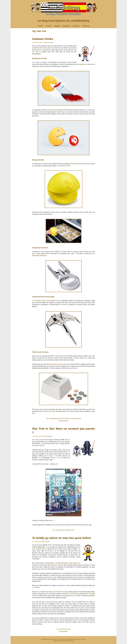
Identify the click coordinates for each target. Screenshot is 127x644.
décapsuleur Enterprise (39, 255)
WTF (73, 530)
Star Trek (78, 418)
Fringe (76, 594)
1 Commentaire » (64, 631)
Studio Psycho (61, 112)
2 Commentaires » (64, 421)
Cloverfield (92, 594)
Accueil (40, 26)
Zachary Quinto (80, 608)
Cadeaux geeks (54, 418)
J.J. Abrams (36, 587)
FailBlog (42, 521)
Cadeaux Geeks (43, 39)
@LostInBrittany (70, 639)
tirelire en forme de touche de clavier (58, 364)
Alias (67, 594)
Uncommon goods (49, 411)
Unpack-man (82, 64)
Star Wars (68, 530)
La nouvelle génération (61, 563)
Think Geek (82, 164)
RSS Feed (86, 26)
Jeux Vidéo (66, 418)
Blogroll (57, 26)
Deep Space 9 (74, 563)
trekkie (50, 545)
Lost (70, 594)
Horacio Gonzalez (49, 43)
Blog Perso (66, 26)
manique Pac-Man (65, 166)
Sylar (47, 610)
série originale (37, 549)
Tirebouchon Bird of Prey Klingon (45, 301)
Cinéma (62, 629)
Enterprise (54, 565)
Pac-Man (72, 418)
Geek (61, 418)
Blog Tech (76, 26)
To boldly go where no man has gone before (62, 538)
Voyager (35, 565)
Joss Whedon (57, 592)
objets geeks (47, 48)
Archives (49, 26)
